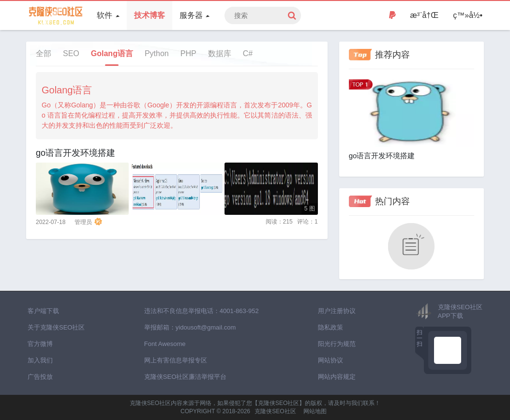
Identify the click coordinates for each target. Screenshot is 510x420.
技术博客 (150, 15)
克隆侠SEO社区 (275, 411)
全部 (44, 53)
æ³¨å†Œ (425, 15)
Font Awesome (165, 344)
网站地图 (315, 411)
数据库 (220, 53)
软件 (108, 15)
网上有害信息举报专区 (176, 360)
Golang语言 (112, 53)
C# (248, 53)
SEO (71, 53)
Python (157, 53)
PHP (188, 53)
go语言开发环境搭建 (75, 153)
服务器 (195, 15)
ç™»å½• (468, 15)
